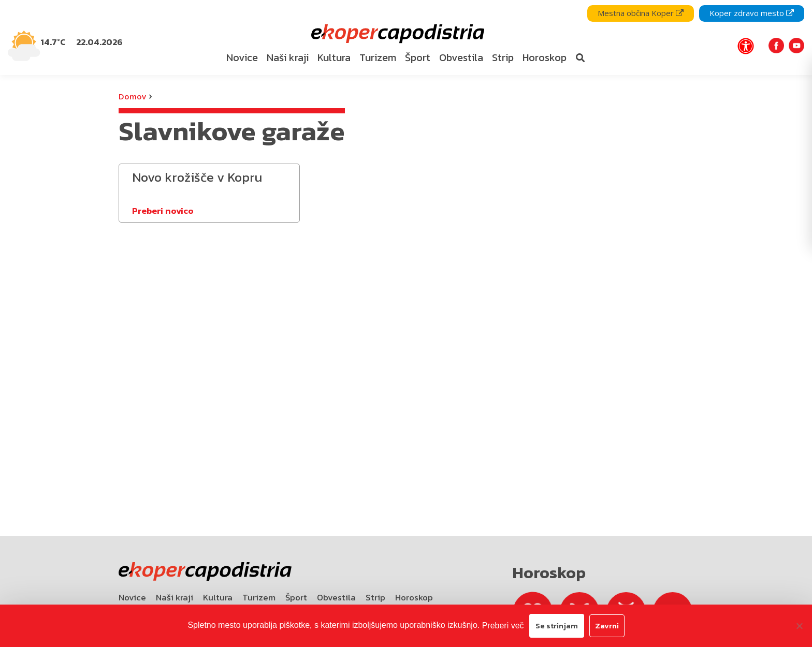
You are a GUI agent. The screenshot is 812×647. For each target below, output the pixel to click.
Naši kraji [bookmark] (288, 57)
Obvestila (336, 597)
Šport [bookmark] (418, 57)
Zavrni (607, 626)
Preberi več (503, 626)
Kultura (218, 597)
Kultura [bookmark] (334, 57)
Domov (132, 96)
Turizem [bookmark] (378, 57)
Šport (296, 597)
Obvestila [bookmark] (461, 57)
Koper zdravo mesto (752, 13)
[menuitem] (242, 58)
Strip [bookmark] (503, 57)
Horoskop (414, 597)
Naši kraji (175, 597)
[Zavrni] (799, 626)
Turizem (259, 597)
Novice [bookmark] (242, 57)
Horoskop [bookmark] (545, 57)
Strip (375, 597)
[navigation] (406, 38)
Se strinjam (557, 626)
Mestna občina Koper (641, 13)
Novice (132, 597)
